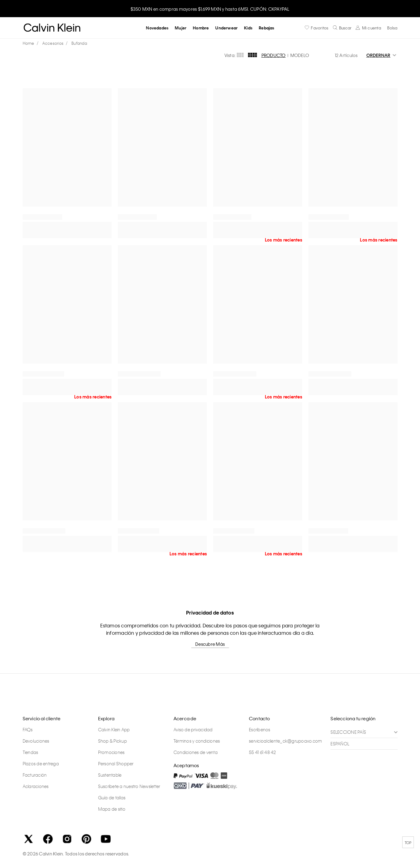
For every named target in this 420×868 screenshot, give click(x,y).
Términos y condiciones (197, 741)
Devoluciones (36, 741)
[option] (210, 8)
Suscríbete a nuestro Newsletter (129, 786)
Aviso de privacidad (193, 730)
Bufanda (79, 43)
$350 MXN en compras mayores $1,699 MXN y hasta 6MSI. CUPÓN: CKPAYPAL (210, 9)
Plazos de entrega (41, 764)
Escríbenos (260, 730)
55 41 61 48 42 (263, 752)
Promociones (111, 752)
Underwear (226, 28)
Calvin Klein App (114, 730)
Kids (248, 28)
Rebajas (266, 28)
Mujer (181, 28)
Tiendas (31, 752)
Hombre (201, 28)
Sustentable (110, 775)
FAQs (28, 730)
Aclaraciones (36, 786)
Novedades (157, 28)
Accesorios (53, 43)
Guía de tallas (112, 798)
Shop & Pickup (113, 741)
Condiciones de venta (196, 752)
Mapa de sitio (112, 809)
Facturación (35, 775)
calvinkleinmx (30, 43)
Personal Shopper (116, 764)
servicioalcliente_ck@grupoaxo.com (285, 741)
